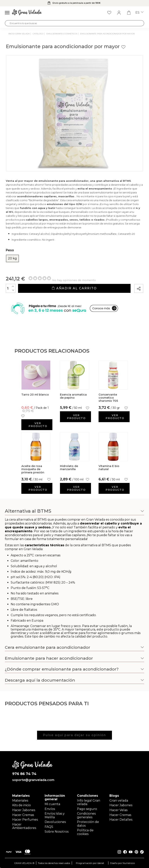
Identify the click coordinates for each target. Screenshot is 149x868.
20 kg (12, 258)
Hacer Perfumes (25, 820)
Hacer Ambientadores (24, 826)
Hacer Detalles (121, 820)
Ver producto (38, 425)
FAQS (49, 827)
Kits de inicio (22, 805)
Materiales (20, 801)
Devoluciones (55, 822)
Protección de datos (88, 824)
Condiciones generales (86, 815)
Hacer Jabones (24, 810)
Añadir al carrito (74, 288)
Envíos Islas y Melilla (55, 815)
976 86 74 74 (24, 774)
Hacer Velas (118, 810)
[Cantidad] (11, 288)
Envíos (50, 809)
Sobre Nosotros (57, 832)
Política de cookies (85, 832)
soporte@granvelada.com (32, 780)
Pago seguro (87, 809)
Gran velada (119, 801)
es (139, 13)
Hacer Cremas (23, 815)
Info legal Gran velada (89, 802)
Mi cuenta (52, 804)
